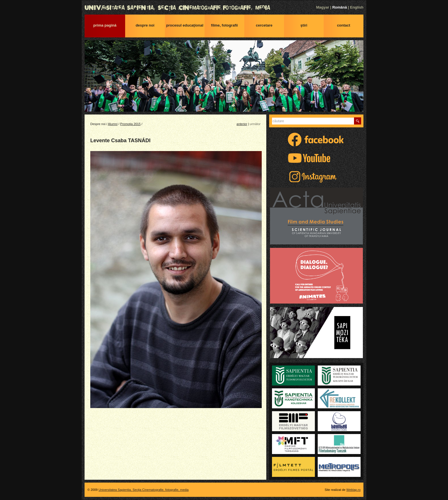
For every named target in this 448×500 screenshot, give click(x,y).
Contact (343, 25)
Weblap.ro (353, 490)
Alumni (113, 124)
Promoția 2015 (131, 124)
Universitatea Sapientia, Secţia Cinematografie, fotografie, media (224, 8)
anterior (242, 124)
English (357, 7)
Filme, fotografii (225, 25)
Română (340, 7)
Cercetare (264, 25)
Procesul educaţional (185, 25)
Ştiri (304, 25)
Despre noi (145, 25)
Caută (358, 121)
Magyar (323, 7)
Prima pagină (105, 25)
